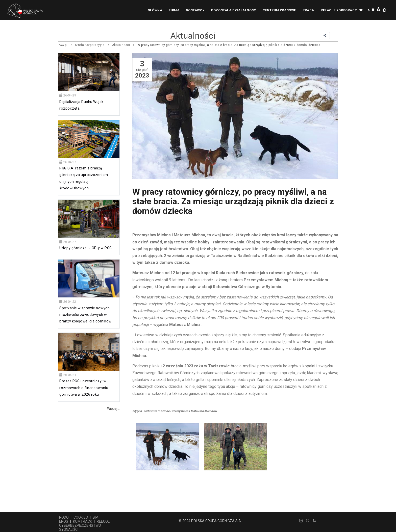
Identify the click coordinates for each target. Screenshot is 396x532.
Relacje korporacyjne (341, 10)
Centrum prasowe (277, 10)
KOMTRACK (82, 521)
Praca (307, 10)
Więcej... (113, 409)
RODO (64, 517)
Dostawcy (191, 10)
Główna (149, 10)
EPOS (64, 521)
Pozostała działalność (230, 10)
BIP (95, 517)
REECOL (103, 521)
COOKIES (81, 517)
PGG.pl (63, 45)
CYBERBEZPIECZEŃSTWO (80, 525)
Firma (169, 10)
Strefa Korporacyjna (90, 45)
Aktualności (121, 45)
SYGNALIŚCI (69, 529)
